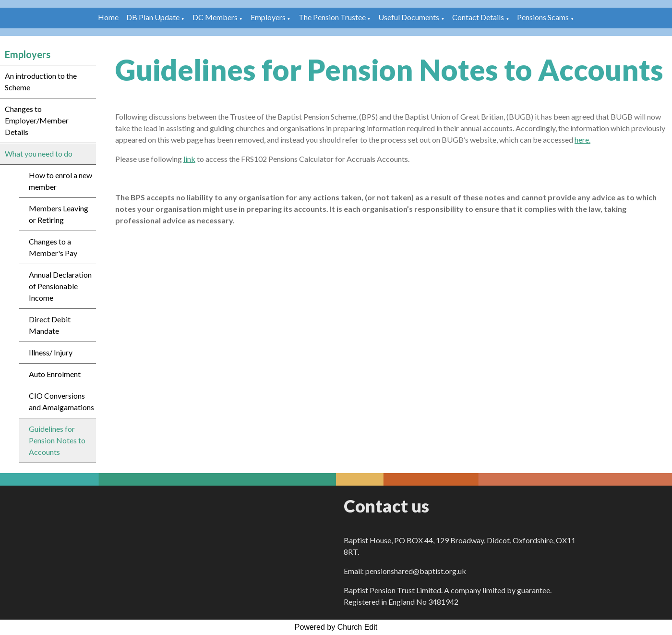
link (189, 159)
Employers (268, 17)
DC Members (215, 17)
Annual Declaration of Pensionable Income (60, 286)
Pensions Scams (543, 17)
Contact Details (478, 17)
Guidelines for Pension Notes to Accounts (57, 440)
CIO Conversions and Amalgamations (61, 401)
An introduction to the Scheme (41, 81)
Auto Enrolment (55, 374)
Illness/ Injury (51, 352)
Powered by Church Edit (336, 627)
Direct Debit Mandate (50, 325)
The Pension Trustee (333, 17)
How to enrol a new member (60, 181)
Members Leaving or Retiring (59, 214)
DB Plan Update (153, 17)
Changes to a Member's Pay (53, 247)
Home (108, 17)
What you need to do (39, 153)
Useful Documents (409, 17)
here (582, 140)
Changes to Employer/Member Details (37, 120)
